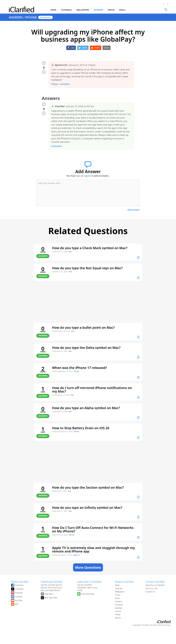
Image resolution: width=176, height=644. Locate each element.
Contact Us (150, 592)
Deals (117, 598)
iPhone (77, 371)
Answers (119, 601)
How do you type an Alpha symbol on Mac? (86, 408)
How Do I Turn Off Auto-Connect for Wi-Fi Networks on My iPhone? (93, 529)
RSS (17, 604)
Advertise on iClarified (155, 585)
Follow (55, 84)
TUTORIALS (66, 10)
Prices (118, 595)
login (78, 176)
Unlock (118, 611)
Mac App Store (51, 598)
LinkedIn (19, 597)
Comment (65, 84)
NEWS (53, 10)
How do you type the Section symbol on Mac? (88, 487)
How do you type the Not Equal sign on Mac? (87, 268)
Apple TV (76, 555)
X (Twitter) (19, 589)
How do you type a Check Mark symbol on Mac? (90, 248)
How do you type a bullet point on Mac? (83, 327)
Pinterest (19, 593)
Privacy (167, 625)
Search (118, 618)
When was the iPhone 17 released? (79, 368)
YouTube (19, 600)
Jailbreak (119, 608)
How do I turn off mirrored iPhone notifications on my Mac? (92, 390)
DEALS (122, 10)
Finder (118, 614)
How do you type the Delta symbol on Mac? (86, 348)
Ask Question (45, 17)
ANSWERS (98, 10)
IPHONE (31, 17)
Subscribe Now (88, 594)
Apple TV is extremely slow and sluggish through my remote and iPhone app (94, 549)
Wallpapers (120, 592)
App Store (49, 594)
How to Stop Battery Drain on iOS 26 (81, 428)
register (88, 176)
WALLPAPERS (83, 10)
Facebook (19, 585)
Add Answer (134, 210)
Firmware (119, 605)
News (117, 585)
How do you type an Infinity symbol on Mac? (87, 507)
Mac (70, 252)
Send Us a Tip (152, 588)
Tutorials (119, 588)
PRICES (111, 10)
